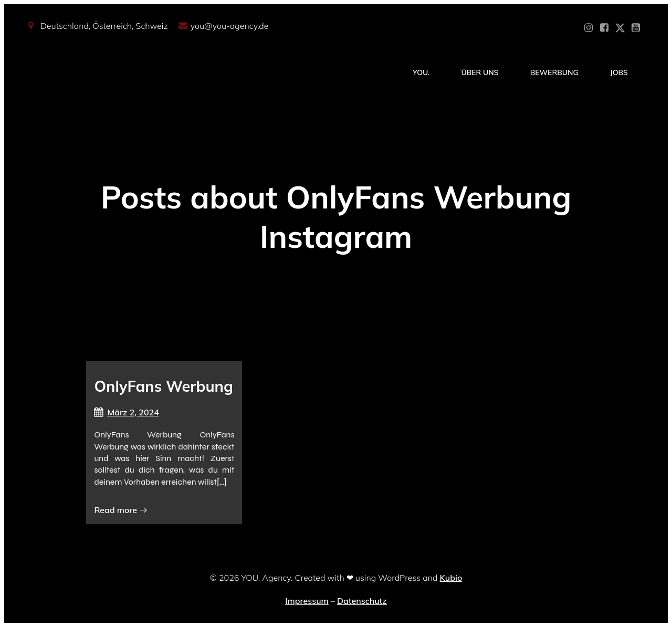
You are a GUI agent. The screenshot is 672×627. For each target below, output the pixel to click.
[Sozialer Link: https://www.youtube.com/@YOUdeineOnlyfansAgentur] (636, 28)
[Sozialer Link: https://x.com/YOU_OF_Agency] (620, 28)
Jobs (619, 72)
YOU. (421, 72)
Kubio (451, 578)
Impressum (307, 601)
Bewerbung (554, 72)
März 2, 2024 (126, 412)
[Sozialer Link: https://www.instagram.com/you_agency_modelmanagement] (589, 28)
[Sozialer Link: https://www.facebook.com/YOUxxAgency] (604, 28)
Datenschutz (362, 601)
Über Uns (480, 72)
